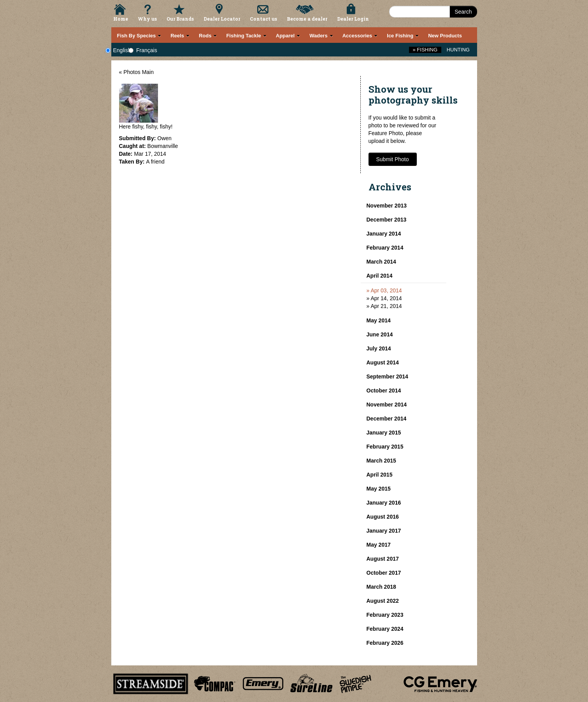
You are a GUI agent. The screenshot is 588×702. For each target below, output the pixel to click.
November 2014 (387, 405)
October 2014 (384, 391)
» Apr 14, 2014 (384, 298)
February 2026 (385, 643)
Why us (147, 19)
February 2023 (385, 615)
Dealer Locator (222, 19)
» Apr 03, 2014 (384, 290)
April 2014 (380, 276)
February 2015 (385, 447)
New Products (445, 36)
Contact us (263, 19)
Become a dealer (307, 19)
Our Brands (180, 19)
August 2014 (383, 362)
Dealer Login (353, 19)
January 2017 (384, 531)
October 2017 (384, 573)
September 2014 (387, 377)
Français (147, 50)
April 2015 (380, 475)
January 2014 (384, 234)
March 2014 (381, 262)
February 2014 (385, 248)
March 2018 (381, 587)
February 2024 (385, 629)
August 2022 (383, 601)
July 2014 (379, 348)
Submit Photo (393, 159)
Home (121, 19)
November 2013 (387, 206)
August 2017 (383, 559)
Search (463, 12)
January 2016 (384, 503)
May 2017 (379, 545)
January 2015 (384, 433)
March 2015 (381, 461)
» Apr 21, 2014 (384, 306)
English (122, 50)
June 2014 (380, 334)
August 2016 (383, 517)
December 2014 (387, 419)
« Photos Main (137, 72)
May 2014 (379, 320)
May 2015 (379, 489)
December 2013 (387, 220)
